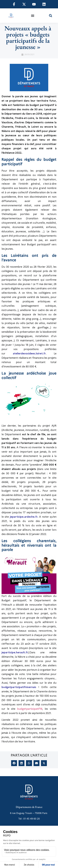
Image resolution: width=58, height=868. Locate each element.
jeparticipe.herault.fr (15, 652)
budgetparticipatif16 (30, 709)
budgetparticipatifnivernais (19, 687)
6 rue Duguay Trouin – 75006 (26, 813)
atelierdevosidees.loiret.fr (29, 354)
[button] (33, 16)
